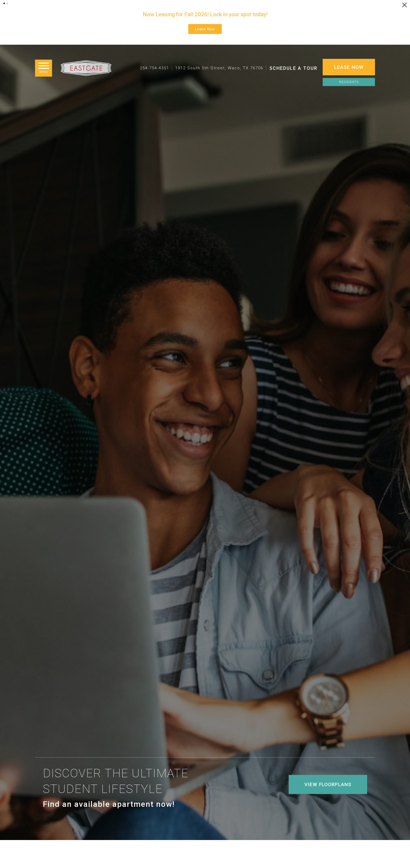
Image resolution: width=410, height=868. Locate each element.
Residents (349, 82)
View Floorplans (328, 812)
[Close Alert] (405, 5)
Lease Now (205, 29)
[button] (4, 3)
